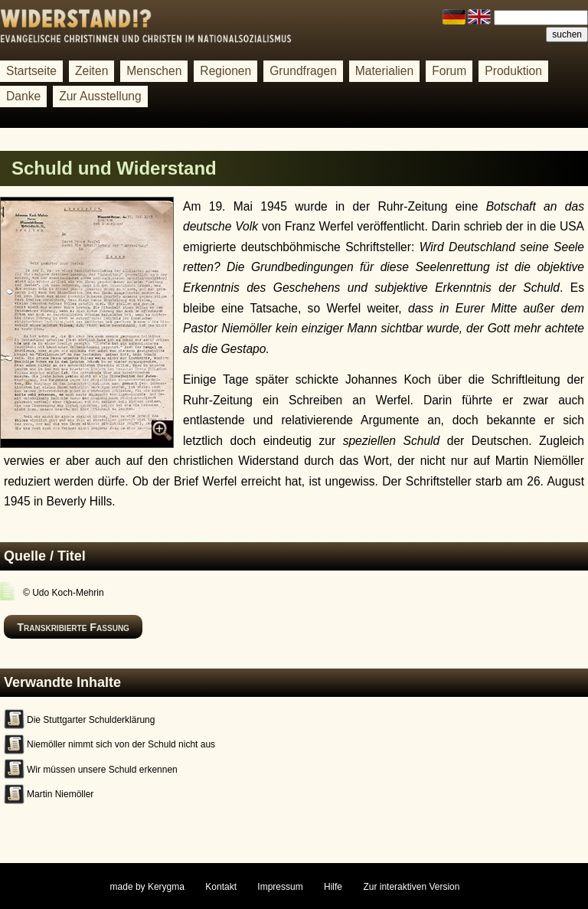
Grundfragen (303, 71)
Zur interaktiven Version (411, 887)
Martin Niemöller (60, 794)
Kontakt (221, 887)
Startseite (31, 71)
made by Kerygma (147, 887)
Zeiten (91, 71)
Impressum (280, 887)
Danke (23, 96)
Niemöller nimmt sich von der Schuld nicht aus (121, 744)
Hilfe (333, 887)
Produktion (513, 71)
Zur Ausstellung (100, 96)
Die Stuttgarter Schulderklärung (91, 720)
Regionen (225, 71)
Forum (449, 71)
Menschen (154, 71)
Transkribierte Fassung (73, 627)
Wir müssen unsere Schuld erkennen (102, 770)
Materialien (384, 71)
